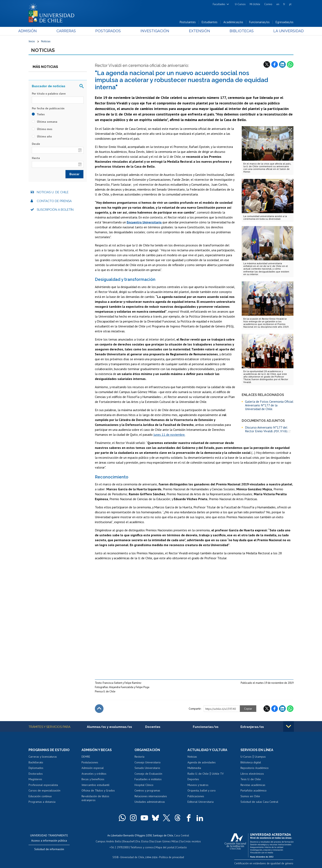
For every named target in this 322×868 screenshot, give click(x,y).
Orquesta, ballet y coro (202, 791)
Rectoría (139, 757)
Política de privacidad (171, 857)
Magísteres (35, 780)
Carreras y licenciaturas (43, 757)
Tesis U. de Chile (251, 780)
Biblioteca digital (251, 763)
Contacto (181, 847)
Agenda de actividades (202, 763)
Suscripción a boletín (55, 210)
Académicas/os (233, 22)
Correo (268, 4)
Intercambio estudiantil (95, 785)
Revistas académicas (253, 785)
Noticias (46, 41)
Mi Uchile (255, 4)
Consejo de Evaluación (148, 774)
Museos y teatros (198, 785)
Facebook (275, 65)
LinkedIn (282, 65)
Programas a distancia (42, 802)
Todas (38, 114)
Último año (42, 137)
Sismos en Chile (250, 797)
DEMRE (86, 757)
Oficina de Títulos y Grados (98, 791)
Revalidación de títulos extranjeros (95, 799)
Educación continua (40, 797)
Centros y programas (147, 791)
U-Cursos (240, 4)
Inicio (32, 41)
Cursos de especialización (44, 791)
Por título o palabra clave (49, 94)
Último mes (42, 129)
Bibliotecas (235, 31)
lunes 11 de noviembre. (169, 435)
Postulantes (188, 22)
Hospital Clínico (144, 785)
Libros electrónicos (252, 774)
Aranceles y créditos (94, 774)
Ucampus (260, 757)
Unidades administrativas (150, 802)
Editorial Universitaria (201, 802)
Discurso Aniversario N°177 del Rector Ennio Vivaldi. (266, 430)
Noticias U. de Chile (53, 193)
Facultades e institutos (148, 780)
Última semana (45, 122)
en (278, 4)
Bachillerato (36, 763)
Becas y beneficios (93, 780)
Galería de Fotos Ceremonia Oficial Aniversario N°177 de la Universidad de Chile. (269, 405)
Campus (101, 841)
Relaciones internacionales (151, 797)
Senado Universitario (147, 768)
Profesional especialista (43, 785)
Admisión (38, 31)
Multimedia (194, 768)
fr (284, 4)
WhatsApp (290, 65)
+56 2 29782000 (119, 847)
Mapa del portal (165, 847)
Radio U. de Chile (198, 774)
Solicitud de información (49, 850)
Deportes (193, 780)
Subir (99, 709)
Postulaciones (90, 763)
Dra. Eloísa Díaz (145, 841)
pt (290, 4)
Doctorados (36, 774)
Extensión (196, 31)
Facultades (219, 4)
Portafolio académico (254, 791)
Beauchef (129, 841)
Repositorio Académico (255, 768)
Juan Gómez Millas (167, 841)
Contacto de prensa (54, 201)
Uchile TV (218, 774)
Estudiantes (210, 22)
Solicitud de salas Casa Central (259, 802)
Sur (182, 841)
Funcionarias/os (259, 22)
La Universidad (278, 31)
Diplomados (36, 768)
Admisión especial (93, 768)
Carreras (73, 31)
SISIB (116, 857)
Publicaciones (196, 797)
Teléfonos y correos (142, 847)
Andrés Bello (114, 841)
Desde (36, 144)
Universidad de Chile (132, 857)
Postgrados (112, 31)
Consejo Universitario (148, 763)
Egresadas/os (285, 22)
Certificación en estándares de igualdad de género (265, 864)
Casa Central (182, 836)
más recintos (193, 841)
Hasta (36, 158)
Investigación (155, 31)
